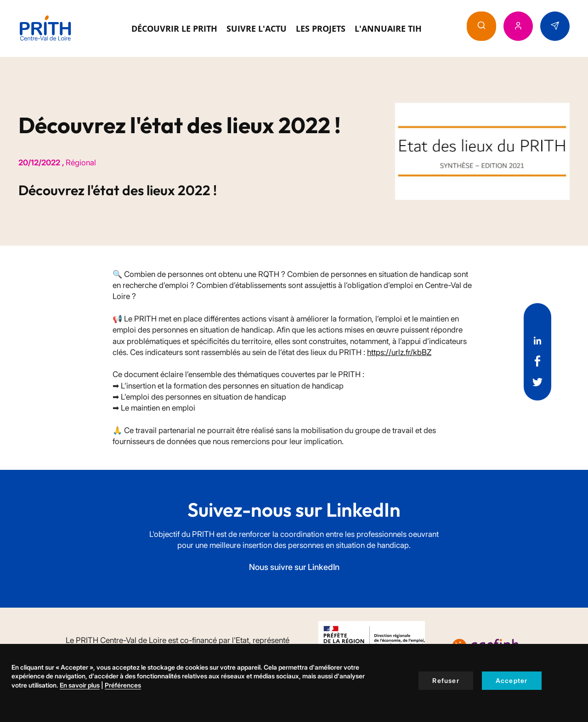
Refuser (446, 680)
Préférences (123, 685)
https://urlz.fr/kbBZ (399, 352)
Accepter (512, 680)
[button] (481, 26)
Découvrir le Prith (174, 28)
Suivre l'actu (257, 28)
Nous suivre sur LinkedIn (294, 567)
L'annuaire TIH (388, 28)
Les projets (321, 28)
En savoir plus (80, 685)
